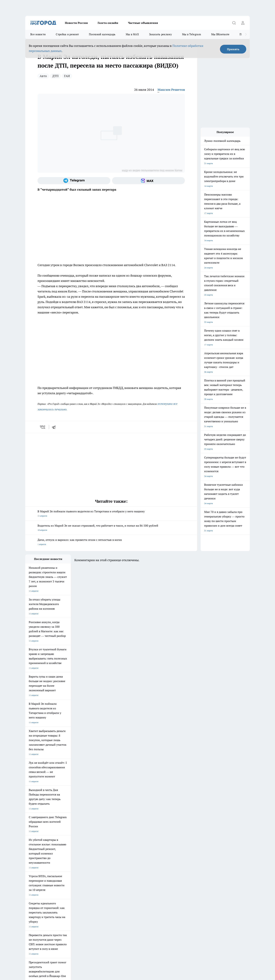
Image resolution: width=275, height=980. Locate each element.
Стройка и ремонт (67, 34)
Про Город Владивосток (67, 849)
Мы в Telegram (192, 34)
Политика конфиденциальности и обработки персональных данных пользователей (66, 929)
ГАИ (67, 76)
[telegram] (55, 427)
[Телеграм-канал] (74, 181)
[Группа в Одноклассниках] (187, 842)
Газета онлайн (108, 23)
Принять (233, 49)
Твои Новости (32, 841)
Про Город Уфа (123, 841)
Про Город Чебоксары (36, 836)
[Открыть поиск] (234, 23)
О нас (28, 866)
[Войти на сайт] (243, 23)
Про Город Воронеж (125, 836)
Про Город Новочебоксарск (69, 836)
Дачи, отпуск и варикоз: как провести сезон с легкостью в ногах (111, 542)
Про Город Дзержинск (36, 849)
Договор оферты (33, 862)
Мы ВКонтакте (220, 34)
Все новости (38, 34)
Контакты (74, 866)
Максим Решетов (171, 90)
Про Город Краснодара (97, 849)
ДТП (55, 76)
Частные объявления (143, 23)
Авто (43, 76)
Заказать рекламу (160, 34)
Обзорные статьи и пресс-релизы (131, 862)
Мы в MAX (132, 34)
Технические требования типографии (88, 862)
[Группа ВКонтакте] (179, 842)
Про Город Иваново (155, 836)
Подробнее (118, 924)
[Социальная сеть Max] (148, 181)
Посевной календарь (102, 34)
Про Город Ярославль (96, 836)
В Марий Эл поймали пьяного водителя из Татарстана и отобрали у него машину (111, 514)
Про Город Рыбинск (95, 841)
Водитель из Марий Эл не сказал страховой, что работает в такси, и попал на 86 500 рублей (111, 528)
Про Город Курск (64, 841)
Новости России (76, 23)
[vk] (43, 427)
